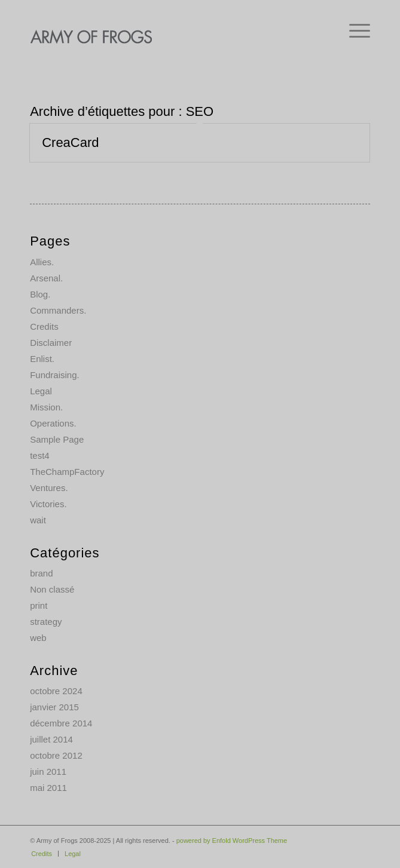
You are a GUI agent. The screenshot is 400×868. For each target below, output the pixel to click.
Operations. (53, 423)
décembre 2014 (61, 723)
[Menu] (354, 30)
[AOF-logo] (166, 36)
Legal (41, 391)
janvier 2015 (54, 707)
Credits (44, 326)
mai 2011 (48, 788)
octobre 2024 (56, 691)
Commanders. (58, 310)
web (38, 638)
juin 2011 (48, 772)
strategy (46, 622)
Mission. (46, 407)
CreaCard (70, 142)
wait (38, 520)
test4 (40, 456)
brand (41, 573)
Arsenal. (46, 278)
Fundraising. (55, 375)
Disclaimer (51, 343)
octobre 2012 (56, 755)
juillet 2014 (51, 739)
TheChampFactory (67, 472)
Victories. (48, 504)
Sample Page (57, 439)
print (39, 605)
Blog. (40, 294)
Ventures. (49, 488)
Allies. (42, 262)
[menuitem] (354, 30)
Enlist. (42, 359)
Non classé (52, 589)
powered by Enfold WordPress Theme (232, 841)
